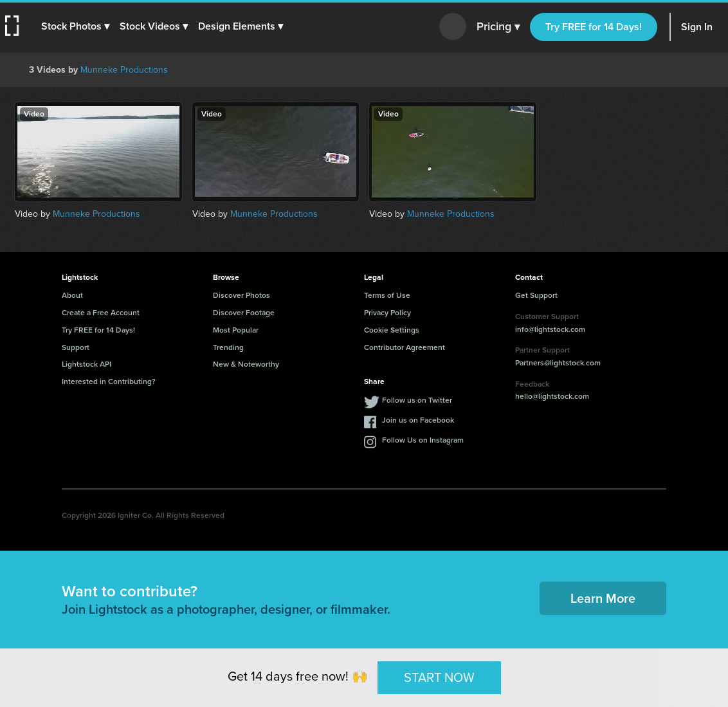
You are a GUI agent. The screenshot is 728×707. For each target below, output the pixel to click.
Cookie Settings (392, 330)
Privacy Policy (387, 313)
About (72, 295)
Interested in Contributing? (109, 381)
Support (76, 347)
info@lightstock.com (550, 329)
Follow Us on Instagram (423, 440)
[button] (75, 26)
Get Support (536, 295)
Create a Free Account (101, 313)
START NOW (439, 677)
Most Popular (236, 330)
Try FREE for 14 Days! (594, 27)
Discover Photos (241, 295)
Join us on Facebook (418, 420)
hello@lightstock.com (552, 396)
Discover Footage (244, 313)
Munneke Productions (124, 70)
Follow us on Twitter (417, 400)
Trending (228, 347)
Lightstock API (86, 364)
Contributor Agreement (405, 347)
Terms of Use (387, 295)
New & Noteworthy (246, 364)
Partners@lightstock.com (558, 363)
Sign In (697, 27)
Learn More (603, 598)
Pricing (498, 27)
